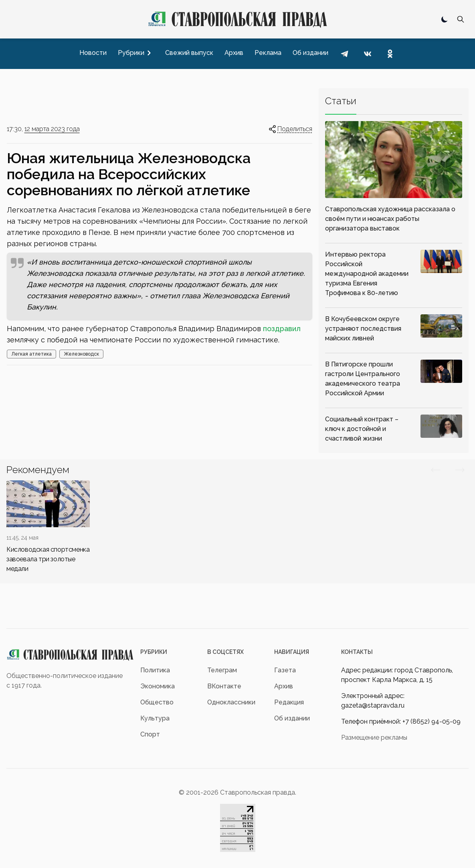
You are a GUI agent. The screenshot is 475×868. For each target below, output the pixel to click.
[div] (48, 527)
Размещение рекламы (374, 737)
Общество (157, 702)
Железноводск (81, 354)
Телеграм (222, 670)
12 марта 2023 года (52, 129)
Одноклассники (231, 702)
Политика (155, 670)
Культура (155, 718)
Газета (285, 670)
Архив (284, 686)
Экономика (158, 686)
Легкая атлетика (31, 354)
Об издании (292, 718)
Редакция (289, 702)
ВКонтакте (224, 686)
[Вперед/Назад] (436, 470)
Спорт (150, 734)
